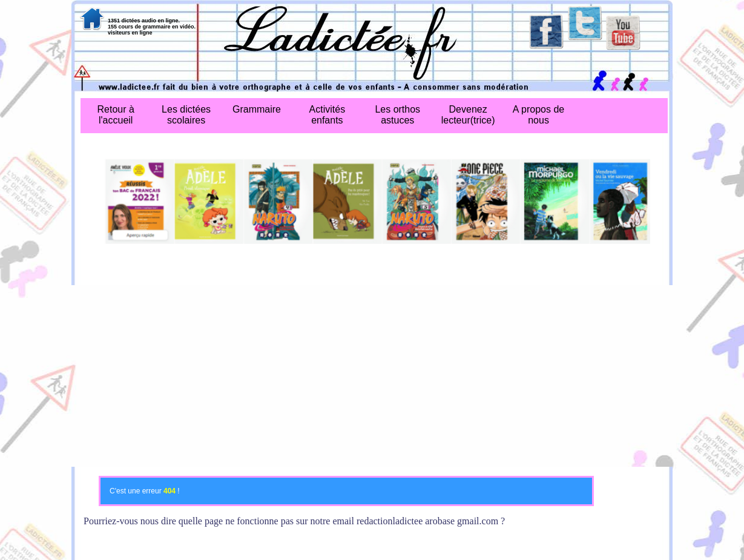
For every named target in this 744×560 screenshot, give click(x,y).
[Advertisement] (372, 376)
